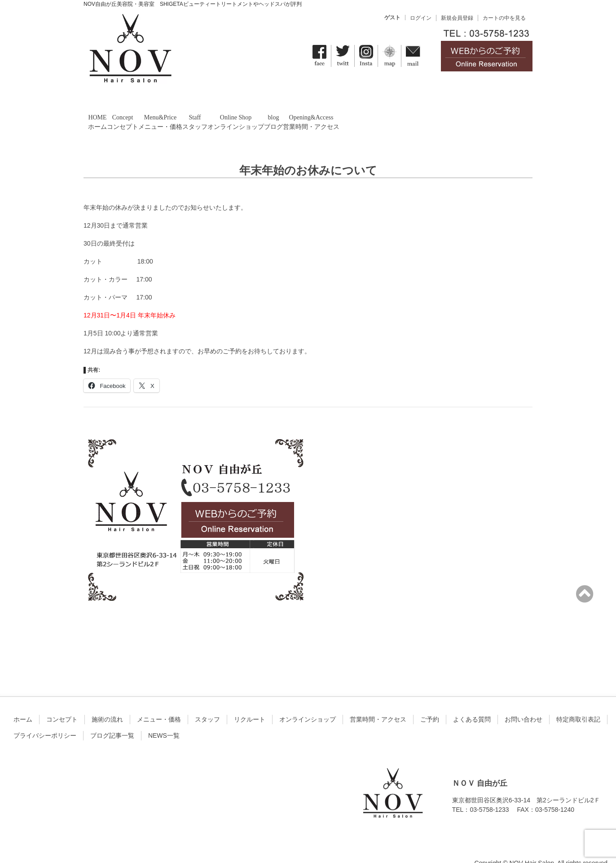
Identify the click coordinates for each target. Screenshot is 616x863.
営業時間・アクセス (378, 703)
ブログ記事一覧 (112, 719)
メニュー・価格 (159, 703)
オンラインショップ (308, 703)
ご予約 (430, 703)
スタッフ (207, 703)
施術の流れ (107, 703)
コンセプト (62, 703)
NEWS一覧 (164, 719)
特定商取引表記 (578, 703)
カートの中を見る (504, 18)
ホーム (23, 703)
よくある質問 (472, 703)
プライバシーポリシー (45, 719)
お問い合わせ (524, 703)
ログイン (421, 18)
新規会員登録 (457, 18)
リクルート (250, 703)
